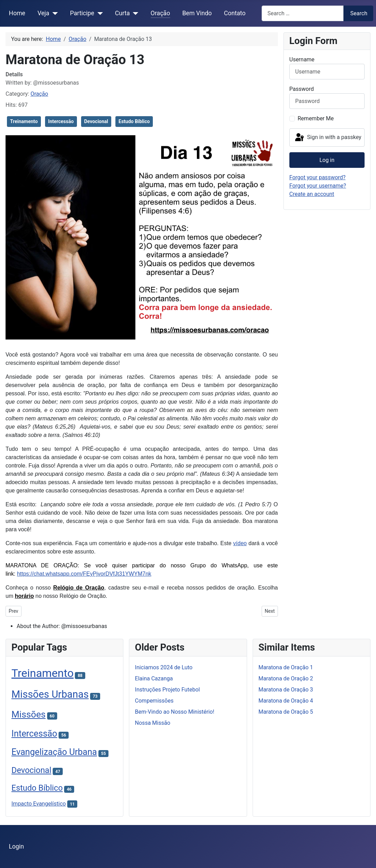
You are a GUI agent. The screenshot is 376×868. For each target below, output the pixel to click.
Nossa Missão (152, 723)
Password (302, 89)
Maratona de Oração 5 (286, 712)
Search (359, 13)
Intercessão (61, 121)
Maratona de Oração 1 (286, 667)
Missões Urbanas (50, 694)
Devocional (96, 121)
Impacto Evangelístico (39, 804)
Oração (160, 13)
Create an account (312, 194)
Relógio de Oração (79, 588)
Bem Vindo (197, 13)
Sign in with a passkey (328, 138)
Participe (82, 13)
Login (16, 846)
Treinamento (24, 121)
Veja (43, 13)
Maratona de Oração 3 (286, 690)
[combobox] (303, 13)
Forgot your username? (318, 186)
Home (17, 13)
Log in (327, 160)
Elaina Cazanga (154, 678)
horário (24, 596)
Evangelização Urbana (54, 752)
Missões (29, 714)
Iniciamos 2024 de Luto (164, 667)
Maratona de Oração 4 (286, 701)
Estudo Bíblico (134, 121)
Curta (123, 13)
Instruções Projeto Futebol (167, 690)
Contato (235, 13)
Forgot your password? (317, 177)
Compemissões (154, 701)
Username (302, 59)
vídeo (240, 543)
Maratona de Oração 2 (286, 678)
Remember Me (316, 118)
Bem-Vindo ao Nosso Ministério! (174, 712)
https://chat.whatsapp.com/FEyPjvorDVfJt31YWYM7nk (84, 574)
